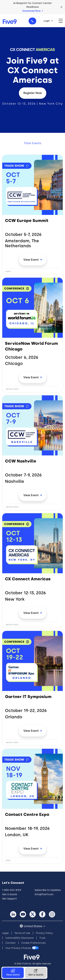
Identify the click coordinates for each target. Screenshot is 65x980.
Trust (42, 938)
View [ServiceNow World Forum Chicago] (31, 377)
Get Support (9, 899)
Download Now (33, 11)
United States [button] (33, 926)
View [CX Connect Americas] (31, 613)
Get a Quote (10, 894)
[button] (62, 7)
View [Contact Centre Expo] (31, 849)
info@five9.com (44, 894)
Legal (5, 933)
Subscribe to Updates (48, 890)
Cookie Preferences (33, 943)
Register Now (33, 93)
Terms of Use (22, 933)
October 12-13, (25, 593)
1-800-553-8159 (33, 22)
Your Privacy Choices (18, 948)
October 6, (22, 357)
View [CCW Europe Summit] (31, 260)
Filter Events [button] (33, 143)
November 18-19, (27, 828)
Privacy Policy (44, 933)
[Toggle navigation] (62, 21)
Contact (10, 943)
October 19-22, (26, 711)
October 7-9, (23, 475)
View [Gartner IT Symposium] (31, 731)
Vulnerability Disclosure (19, 938)
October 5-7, (23, 235)
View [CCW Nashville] (31, 495)
